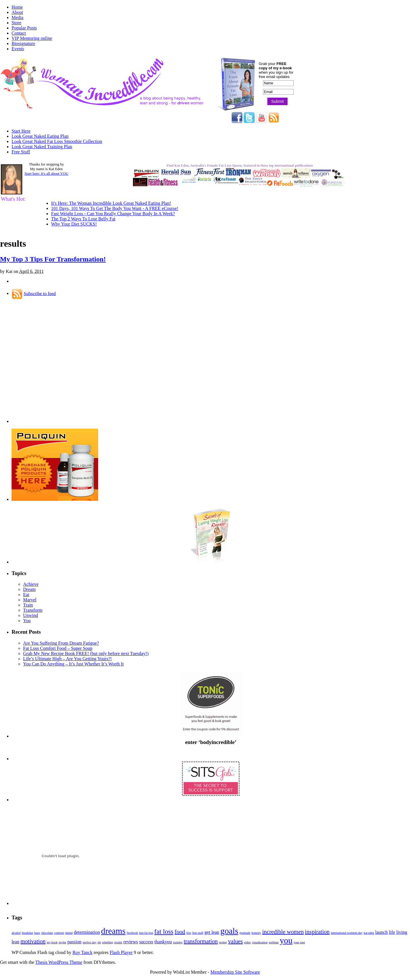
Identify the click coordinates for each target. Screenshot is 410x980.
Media (17, 17)
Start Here (21, 131)
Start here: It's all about (46, 173)
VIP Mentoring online (32, 38)
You (27, 621)
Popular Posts (24, 28)
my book (52, 942)
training (178, 942)
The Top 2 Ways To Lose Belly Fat (83, 219)
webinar (274, 942)
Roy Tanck (82, 952)
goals (229, 931)
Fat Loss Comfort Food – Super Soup (58, 648)
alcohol (16, 933)
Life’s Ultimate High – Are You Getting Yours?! (67, 659)
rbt (99, 942)
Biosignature (23, 43)
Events (18, 49)
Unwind (31, 615)
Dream (29, 589)
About (17, 12)
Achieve (31, 584)
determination (87, 932)
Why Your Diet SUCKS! (74, 224)
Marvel (30, 600)
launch (382, 932)
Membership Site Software (235, 972)
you (286, 940)
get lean (212, 932)
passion (74, 942)
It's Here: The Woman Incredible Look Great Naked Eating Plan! (111, 203)
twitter (223, 942)
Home (17, 7)
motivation (33, 941)
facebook (132, 933)
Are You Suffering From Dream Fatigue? (61, 643)
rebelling (108, 942)
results (118, 942)
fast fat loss (146, 933)
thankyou (163, 942)
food (180, 932)
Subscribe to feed (40, 293)
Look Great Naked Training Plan (42, 147)
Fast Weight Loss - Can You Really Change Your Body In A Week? (113, 214)
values (235, 941)
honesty (256, 933)
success (146, 942)
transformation (201, 941)
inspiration (317, 932)
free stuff (198, 933)
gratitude (245, 933)
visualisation (260, 942)
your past (299, 942)
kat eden (369, 933)
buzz (37, 933)
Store (16, 23)
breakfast (27, 933)
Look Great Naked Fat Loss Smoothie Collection (57, 141)
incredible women (283, 932)
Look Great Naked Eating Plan (40, 136)
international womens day (347, 933)
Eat (26, 595)
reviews (131, 942)
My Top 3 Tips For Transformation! (53, 259)
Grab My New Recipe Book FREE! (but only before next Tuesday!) (86, 653)
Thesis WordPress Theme (59, 962)
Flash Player (121, 952)
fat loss (164, 931)
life (392, 932)
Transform (33, 610)
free (189, 933)
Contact (19, 33)
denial (69, 933)
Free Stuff (21, 152)
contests (59, 933)
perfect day (90, 942)
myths (62, 942)
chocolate (47, 933)
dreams (113, 931)
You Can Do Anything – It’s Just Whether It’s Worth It (73, 664)
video (247, 942)
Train (28, 605)
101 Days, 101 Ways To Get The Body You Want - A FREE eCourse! (115, 208)
